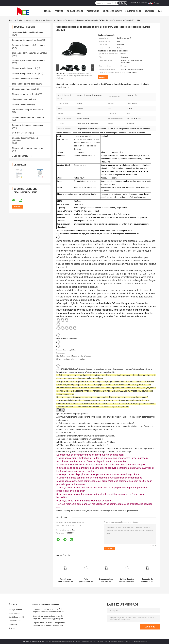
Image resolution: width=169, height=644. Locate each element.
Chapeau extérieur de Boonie (25, 94)
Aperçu (12, 20)
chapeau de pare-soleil (22, 99)
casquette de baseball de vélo (76, 511)
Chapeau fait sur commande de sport (29, 148)
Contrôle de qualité (112, 11)
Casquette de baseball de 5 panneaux (40, 20)
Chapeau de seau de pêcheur (25, 79)
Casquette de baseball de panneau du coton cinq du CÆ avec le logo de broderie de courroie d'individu (74, 76)
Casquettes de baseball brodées (26, 40)
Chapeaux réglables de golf (24, 68)
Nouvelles (149, 11)
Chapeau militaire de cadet (24, 89)
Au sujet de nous (75, 11)
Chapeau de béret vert (22, 105)
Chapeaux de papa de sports (25, 73)
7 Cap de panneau (20, 156)
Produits (59, 11)
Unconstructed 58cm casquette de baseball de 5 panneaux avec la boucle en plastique (65, 580)
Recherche (122, 3)
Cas (160, 11)
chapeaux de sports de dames (128, 511)
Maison (48, 11)
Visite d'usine (93, 11)
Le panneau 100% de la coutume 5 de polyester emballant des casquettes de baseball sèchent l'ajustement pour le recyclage (48, 611)
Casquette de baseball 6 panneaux (27, 125)
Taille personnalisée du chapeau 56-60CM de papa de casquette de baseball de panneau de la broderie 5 (86, 580)
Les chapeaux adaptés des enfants (28, 110)
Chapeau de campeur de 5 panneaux (28, 117)
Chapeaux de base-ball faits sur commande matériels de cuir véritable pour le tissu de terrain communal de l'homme (106, 580)
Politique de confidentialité (32, 641)
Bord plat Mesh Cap (21, 133)
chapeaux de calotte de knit (24, 84)
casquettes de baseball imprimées (27, 32)
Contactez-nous (133, 11)
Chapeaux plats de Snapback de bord (29, 61)
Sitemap (12, 628)
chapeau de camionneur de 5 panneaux (30, 53)
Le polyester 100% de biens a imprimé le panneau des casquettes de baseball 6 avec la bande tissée (49, 624)
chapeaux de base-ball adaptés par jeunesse (102, 511)
